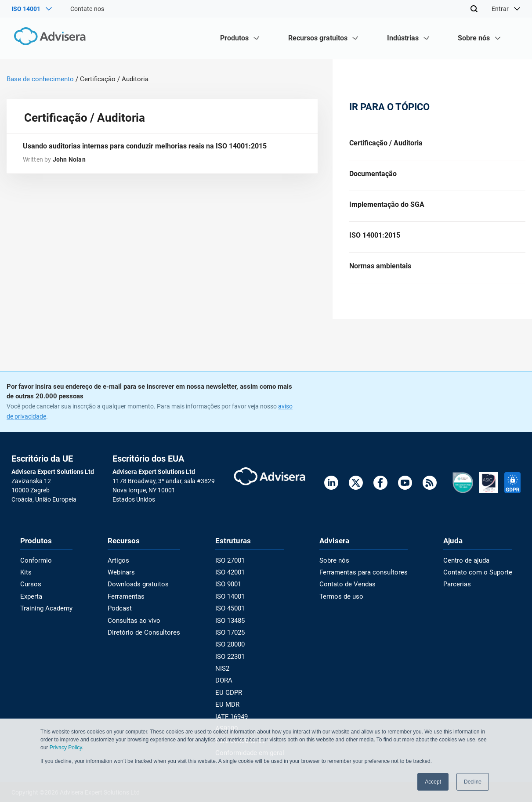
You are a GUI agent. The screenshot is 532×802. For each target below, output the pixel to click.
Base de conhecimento (40, 79)
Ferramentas (128, 601)
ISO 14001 (233, 601)
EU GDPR (231, 694)
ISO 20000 (233, 647)
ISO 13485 (233, 624)
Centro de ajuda (470, 566)
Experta (31, 601)
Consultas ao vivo (135, 624)
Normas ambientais (380, 270)
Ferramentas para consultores (366, 578)
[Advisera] (49, 38)
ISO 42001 (233, 578)
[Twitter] (356, 490)
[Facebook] (380, 490)
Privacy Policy (66, 748)
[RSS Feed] (430, 490)
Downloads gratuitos (139, 589)
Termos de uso (344, 601)
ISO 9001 (231, 589)
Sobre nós (338, 566)
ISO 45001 (233, 613)
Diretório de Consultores (143, 636)
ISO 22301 (233, 659)
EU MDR (229, 706)
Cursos (30, 589)
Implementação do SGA (387, 207)
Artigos (121, 566)
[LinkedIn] (331, 490)
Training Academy (45, 613)
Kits (25, 578)
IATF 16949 (234, 718)
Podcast (122, 613)
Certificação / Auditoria (386, 143)
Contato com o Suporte (481, 578)
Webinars (123, 578)
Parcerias (462, 589)
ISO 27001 (233, 566)
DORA (226, 683)
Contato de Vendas (350, 589)
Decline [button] (473, 782)
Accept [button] (433, 782)
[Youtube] (405, 490)
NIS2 (225, 671)
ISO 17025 (233, 636)
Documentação (373, 175)
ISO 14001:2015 (375, 239)
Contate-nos (87, 9)
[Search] (474, 9)
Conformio (35, 566)
